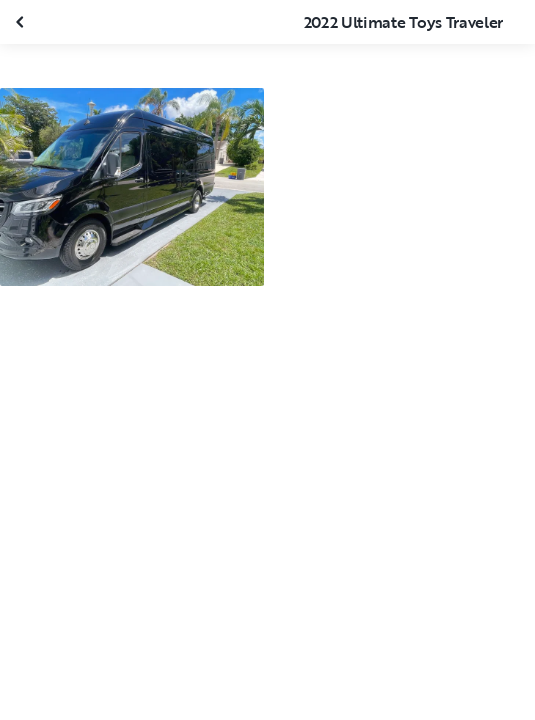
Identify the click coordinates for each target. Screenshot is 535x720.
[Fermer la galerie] (22, 22)
